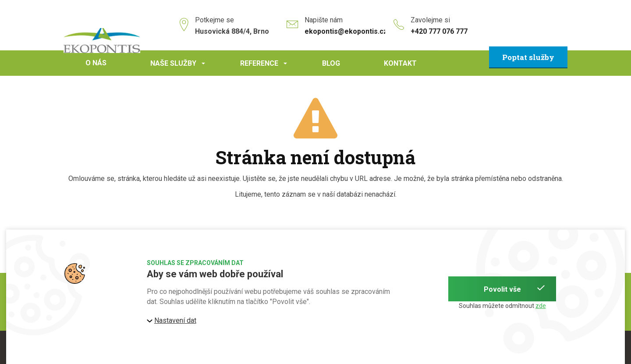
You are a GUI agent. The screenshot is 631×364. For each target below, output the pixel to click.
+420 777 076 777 (439, 31)
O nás (96, 63)
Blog (331, 63)
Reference (265, 67)
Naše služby (179, 67)
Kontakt (400, 63)
